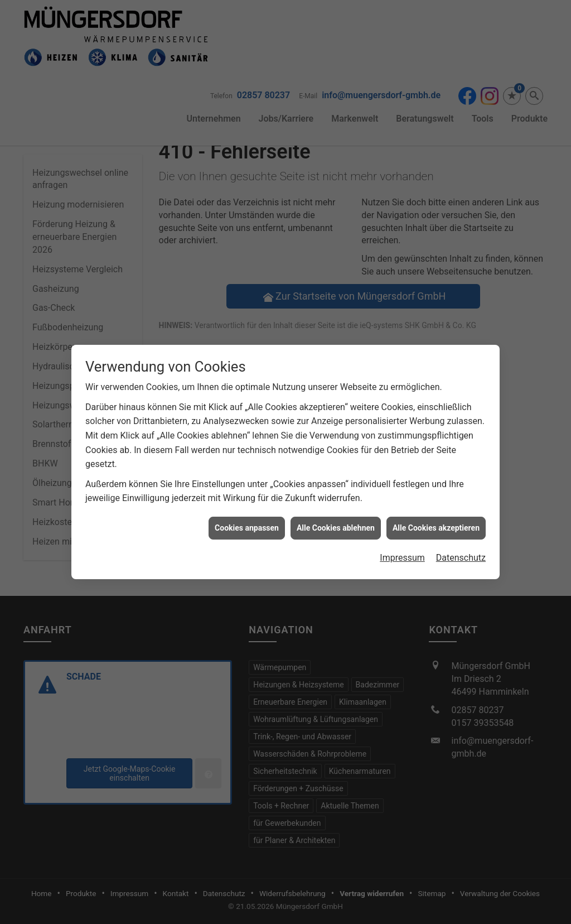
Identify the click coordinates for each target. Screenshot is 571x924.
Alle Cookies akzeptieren (436, 521)
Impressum (402, 551)
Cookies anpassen (247, 521)
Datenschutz (461, 551)
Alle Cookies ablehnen (336, 521)
